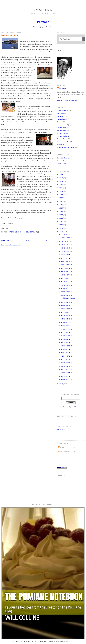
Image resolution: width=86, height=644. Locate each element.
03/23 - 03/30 (66, 343)
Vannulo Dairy (62, 164)
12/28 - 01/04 (66, 235)
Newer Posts (5, 240)
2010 (61, 225)
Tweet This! (61, 429)
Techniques (61, 145)
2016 (61, 205)
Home (28, 240)
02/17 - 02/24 (66, 359)
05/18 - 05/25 (66, 316)
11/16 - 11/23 (66, 245)
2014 (61, 211)
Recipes (60, 122)
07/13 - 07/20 (66, 285)
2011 (61, 222)
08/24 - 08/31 (66, 265)
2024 (61, 178)
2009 (61, 228)
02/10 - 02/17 (66, 363)
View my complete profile (68, 101)
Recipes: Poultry (62, 133)
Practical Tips (61, 119)
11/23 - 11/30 (66, 241)
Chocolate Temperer (63, 158)
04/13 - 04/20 (66, 332)
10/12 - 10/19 (66, 255)
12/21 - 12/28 (66, 238)
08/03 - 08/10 (66, 275)
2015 (61, 208)
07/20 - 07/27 (66, 282)
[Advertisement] (65, 485)
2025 (61, 174)
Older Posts (49, 240)
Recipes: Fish (61, 128)
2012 (61, 218)
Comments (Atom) (16, 245)
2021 (61, 188)
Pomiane (43, 10)
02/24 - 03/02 (66, 356)
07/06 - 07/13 (66, 288)
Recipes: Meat (62, 130)
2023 (61, 181)
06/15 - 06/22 (66, 302)
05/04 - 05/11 (66, 322)
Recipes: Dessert (62, 125)
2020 (61, 191)
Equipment (60, 113)
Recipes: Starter (62, 139)
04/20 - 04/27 (66, 329)
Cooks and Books (63, 111)
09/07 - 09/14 (66, 261)
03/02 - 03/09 (66, 353)
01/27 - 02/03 (66, 370)
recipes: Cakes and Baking (66, 148)
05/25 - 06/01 (66, 312)
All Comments (64, 452)
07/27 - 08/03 (66, 278)
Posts (61, 447)
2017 (61, 201)
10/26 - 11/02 (66, 251)
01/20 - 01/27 (66, 373)
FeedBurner (75, 407)
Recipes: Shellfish (63, 136)
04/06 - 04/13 (66, 336)
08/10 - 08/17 (66, 272)
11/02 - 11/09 (66, 248)
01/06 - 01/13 (66, 380)
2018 (61, 198)
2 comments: (30, 232)
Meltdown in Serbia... (11, 35)
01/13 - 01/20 (66, 376)
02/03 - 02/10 (66, 366)
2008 (61, 232)
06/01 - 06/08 (66, 309)
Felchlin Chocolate (63, 161)
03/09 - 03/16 (66, 349)
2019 (61, 195)
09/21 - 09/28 (66, 258)
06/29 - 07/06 (66, 292)
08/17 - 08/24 (66, 268)
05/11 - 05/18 (66, 319)
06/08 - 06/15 (66, 306)
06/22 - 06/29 (66, 295)
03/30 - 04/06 (66, 339)
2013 (61, 215)
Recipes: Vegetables (63, 142)
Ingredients (61, 116)
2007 (61, 384)
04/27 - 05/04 (66, 326)
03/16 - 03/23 (66, 346)
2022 (61, 184)
